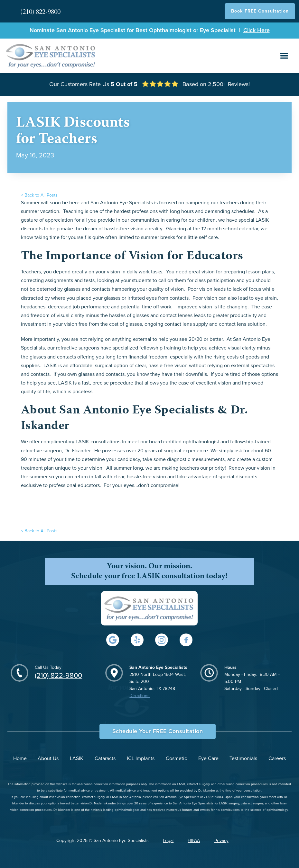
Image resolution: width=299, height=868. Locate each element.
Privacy (221, 841)
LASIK (77, 758)
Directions (140, 696)
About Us (48, 758)
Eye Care (208, 758)
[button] (284, 56)
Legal (168, 841)
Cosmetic (176, 758)
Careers (277, 758)
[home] (51, 56)
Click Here (257, 31)
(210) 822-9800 (58, 676)
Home (20, 758)
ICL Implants (141, 758)
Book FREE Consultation (260, 11)
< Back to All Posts (39, 195)
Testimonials (243, 758)
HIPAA (194, 841)
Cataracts (105, 758)
